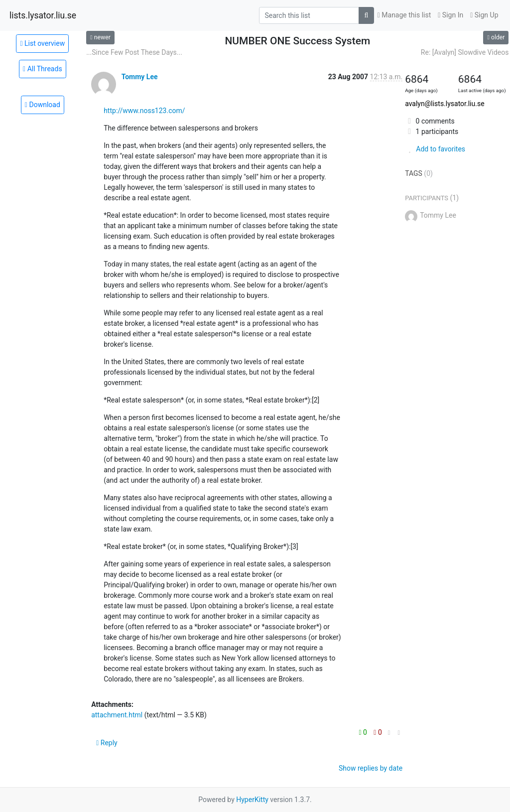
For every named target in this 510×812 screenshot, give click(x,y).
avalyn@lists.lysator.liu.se (445, 104)
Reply (107, 743)
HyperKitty (252, 800)
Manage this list (404, 15)
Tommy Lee (140, 77)
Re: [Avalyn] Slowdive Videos (465, 52)
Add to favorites (435, 149)
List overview (42, 43)
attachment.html (117, 715)
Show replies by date (371, 768)
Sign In (450, 15)
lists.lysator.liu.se (43, 15)
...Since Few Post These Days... (134, 52)
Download (43, 105)
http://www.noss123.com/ (144, 111)
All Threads (43, 69)
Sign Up (484, 15)
